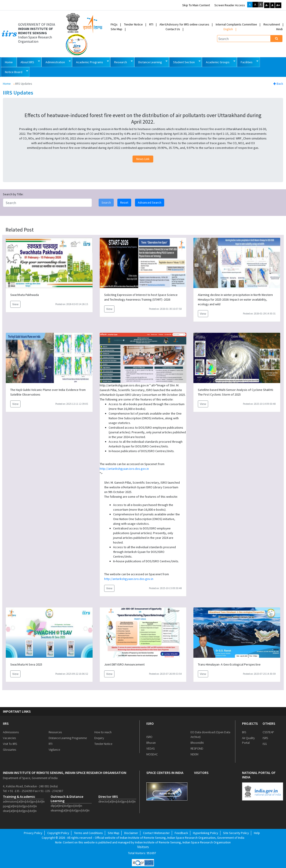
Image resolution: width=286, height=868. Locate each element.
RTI (151, 24)
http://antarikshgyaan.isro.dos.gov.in (124, 469)
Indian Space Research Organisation (35, 39)
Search (106, 202)
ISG (265, 744)
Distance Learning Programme (68, 738)
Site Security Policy (236, 833)
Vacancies (9, 738)
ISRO (150, 723)
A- (267, 5)
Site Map (116, 29)
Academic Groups (219, 62)
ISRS (265, 738)
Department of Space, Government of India (30, 778)
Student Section (185, 62)
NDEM (194, 754)
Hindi (279, 29)
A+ (278, 5)
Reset (124, 202)
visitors (201, 773)
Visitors (143, 847)
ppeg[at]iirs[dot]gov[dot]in (20, 806)
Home (9, 62)
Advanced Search (150, 202)
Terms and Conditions (88, 833)
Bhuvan (151, 743)
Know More (167, 793)
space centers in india (165, 773)
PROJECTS (250, 723)
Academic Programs (90, 62)
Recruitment (272, 24)
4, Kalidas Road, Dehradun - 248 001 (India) (30, 786)
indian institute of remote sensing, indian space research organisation (65, 773)
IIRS (6, 723)
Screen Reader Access (230, 5)
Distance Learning (151, 62)
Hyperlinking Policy (206, 833)
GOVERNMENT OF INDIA (37, 24)
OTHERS (269, 723)
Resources (55, 732)
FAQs (114, 24)
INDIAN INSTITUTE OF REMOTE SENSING (35, 31)
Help (257, 833)
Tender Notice (133, 24)
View (15, 304)
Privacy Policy (33, 833)
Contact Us (173, 29)
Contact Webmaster (156, 833)
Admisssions (11, 732)
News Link (143, 159)
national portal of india (259, 775)
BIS (244, 732)
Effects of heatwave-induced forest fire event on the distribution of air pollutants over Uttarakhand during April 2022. (143, 119)
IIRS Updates (18, 93)
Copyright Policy (58, 833)
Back (278, 84)
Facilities (248, 62)
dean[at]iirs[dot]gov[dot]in (20, 811)
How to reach (103, 732)
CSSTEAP (268, 732)
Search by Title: (13, 194)
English (228, 29)
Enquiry (99, 738)
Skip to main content (196, 5)
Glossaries (9, 750)
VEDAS (150, 748)
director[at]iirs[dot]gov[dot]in (117, 801)
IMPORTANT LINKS (17, 711)
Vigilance (54, 750)
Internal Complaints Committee (236, 24)
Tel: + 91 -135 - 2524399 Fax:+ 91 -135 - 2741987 (33, 791)
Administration (56, 62)
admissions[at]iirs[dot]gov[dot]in (23, 801)
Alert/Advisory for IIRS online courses (184, 24)
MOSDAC (152, 754)
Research (121, 62)
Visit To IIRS (10, 744)
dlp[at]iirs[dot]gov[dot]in (66, 806)
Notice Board (15, 72)
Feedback (181, 833)
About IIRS (28, 62)
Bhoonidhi (197, 743)
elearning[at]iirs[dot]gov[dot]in (70, 810)
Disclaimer (131, 833)
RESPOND (197, 748)
